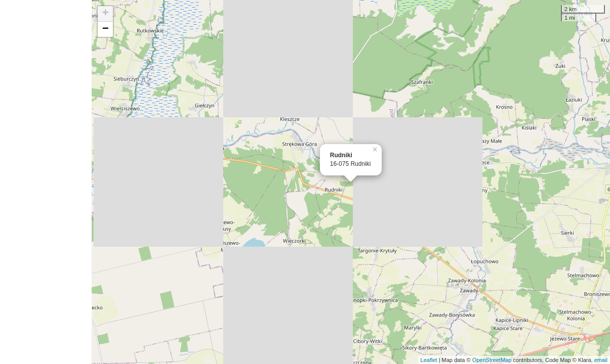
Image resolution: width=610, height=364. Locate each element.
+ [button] (106, 14)
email (601, 360)
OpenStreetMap (492, 360)
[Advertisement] (46, 182)
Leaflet (429, 360)
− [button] (106, 29)
